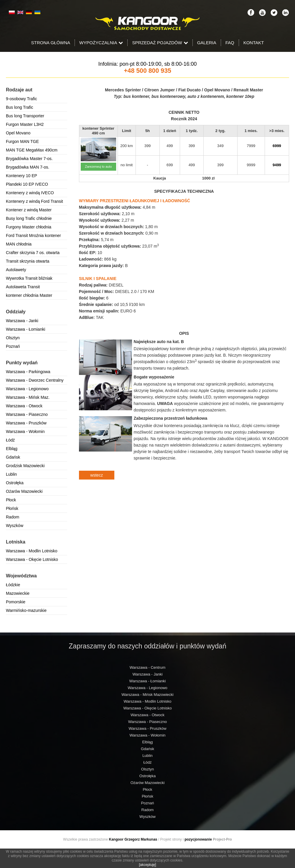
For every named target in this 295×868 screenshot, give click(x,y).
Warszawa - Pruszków (26, 423)
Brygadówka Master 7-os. (29, 159)
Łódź (10, 440)
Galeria (207, 43)
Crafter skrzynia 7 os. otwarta (33, 253)
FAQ (230, 43)
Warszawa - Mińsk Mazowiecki (147, 695)
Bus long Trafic (20, 107)
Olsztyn (13, 338)
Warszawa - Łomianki (25, 329)
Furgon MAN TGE (22, 141)
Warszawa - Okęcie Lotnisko (32, 559)
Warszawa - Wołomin (25, 431)
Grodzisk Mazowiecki (25, 466)
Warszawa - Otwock (24, 406)
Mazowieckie (18, 593)
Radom (13, 517)
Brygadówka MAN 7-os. (28, 167)
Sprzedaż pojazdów (160, 43)
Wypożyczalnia (101, 43)
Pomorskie (16, 602)
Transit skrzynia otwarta (28, 261)
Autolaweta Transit (23, 287)
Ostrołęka (15, 483)
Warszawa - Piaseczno (27, 414)
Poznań (13, 346)
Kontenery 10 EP (22, 176)
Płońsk (12, 508)
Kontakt (254, 43)
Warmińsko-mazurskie (26, 610)
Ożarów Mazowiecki (24, 491)
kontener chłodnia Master (29, 295)
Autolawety (16, 270)
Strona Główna (51, 43)
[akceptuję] (147, 865)
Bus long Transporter (25, 116)
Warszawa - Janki (22, 321)
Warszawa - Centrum (148, 667)
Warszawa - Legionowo (27, 389)
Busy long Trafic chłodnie (29, 218)
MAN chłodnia (19, 244)
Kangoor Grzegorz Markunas (133, 839)
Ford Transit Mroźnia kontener (33, 235)
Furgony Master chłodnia (29, 227)
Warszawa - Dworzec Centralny (35, 380)
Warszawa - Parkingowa (28, 372)
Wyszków (15, 526)
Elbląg (12, 449)
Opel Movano (18, 133)
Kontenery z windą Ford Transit (34, 201)
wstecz (97, 475)
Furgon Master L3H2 (25, 124)
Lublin (11, 474)
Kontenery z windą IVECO (30, 193)
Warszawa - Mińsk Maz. (28, 397)
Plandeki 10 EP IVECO (27, 184)
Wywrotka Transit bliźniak (29, 278)
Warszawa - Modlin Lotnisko (32, 551)
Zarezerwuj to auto (98, 167)
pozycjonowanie (198, 839)
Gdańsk (13, 457)
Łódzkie (13, 585)
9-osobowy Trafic (22, 99)
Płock (11, 500)
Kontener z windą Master (29, 210)
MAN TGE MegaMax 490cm (32, 150)
